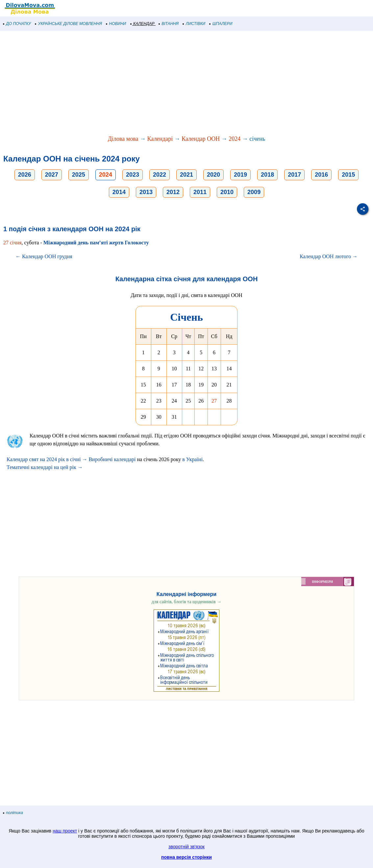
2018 (267, 175)
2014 (119, 192)
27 (214, 401)
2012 (173, 192)
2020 (213, 175)
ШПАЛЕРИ (221, 24)
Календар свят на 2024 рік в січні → (47, 459)
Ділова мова (123, 139)
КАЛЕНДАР (143, 24)
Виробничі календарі (112, 459)
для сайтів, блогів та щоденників (186, 602)
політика (13, 813)
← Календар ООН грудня (44, 256)
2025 (79, 175)
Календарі (160, 139)
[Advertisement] (186, 84)
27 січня (12, 243)
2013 (146, 192)
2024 (235, 139)
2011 (200, 192)
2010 (227, 192)
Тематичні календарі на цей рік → (45, 467)
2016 (321, 175)
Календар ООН (201, 139)
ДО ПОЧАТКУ (17, 24)
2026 (25, 175)
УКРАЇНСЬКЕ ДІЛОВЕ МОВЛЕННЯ (69, 24)
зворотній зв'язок (186, 847)
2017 (294, 175)
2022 (160, 175)
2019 (240, 175)
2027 (52, 175)
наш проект (65, 831)
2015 (348, 175)
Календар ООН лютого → (329, 256)
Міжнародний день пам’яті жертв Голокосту (96, 243)
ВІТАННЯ (169, 24)
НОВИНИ (116, 24)
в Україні (192, 459)
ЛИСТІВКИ (194, 24)
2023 (133, 175)
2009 (254, 192)
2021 (186, 175)
